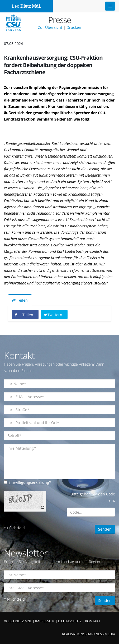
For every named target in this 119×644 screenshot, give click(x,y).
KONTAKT (93, 621)
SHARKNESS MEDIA (100, 634)
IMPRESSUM (45, 621)
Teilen (20, 300)
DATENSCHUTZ (70, 621)
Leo (27, 6)
